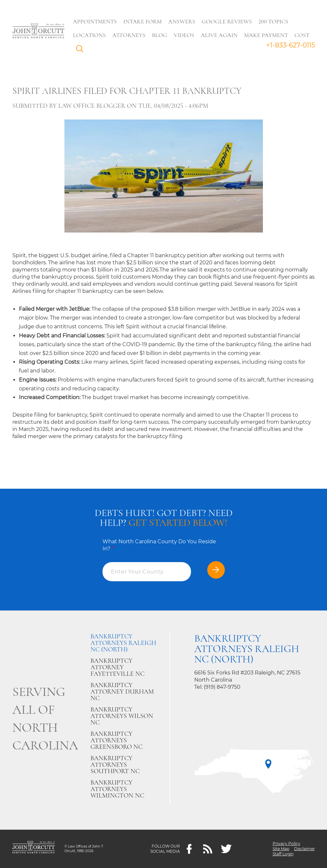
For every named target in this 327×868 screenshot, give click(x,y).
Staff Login (283, 854)
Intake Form (143, 21)
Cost (302, 35)
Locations (89, 35)
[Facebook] (189, 849)
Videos (184, 35)
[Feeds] (208, 849)
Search (81, 50)
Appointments (95, 21)
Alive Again (219, 35)
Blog (160, 35)
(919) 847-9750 (222, 687)
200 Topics (273, 21)
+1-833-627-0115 (291, 45)
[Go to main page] (38, 31)
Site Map (281, 849)
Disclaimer (305, 849)
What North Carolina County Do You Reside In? (159, 545)
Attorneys (129, 35)
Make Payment (266, 35)
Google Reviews (227, 21)
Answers (182, 21)
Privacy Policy (286, 843)
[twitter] (226, 849)
